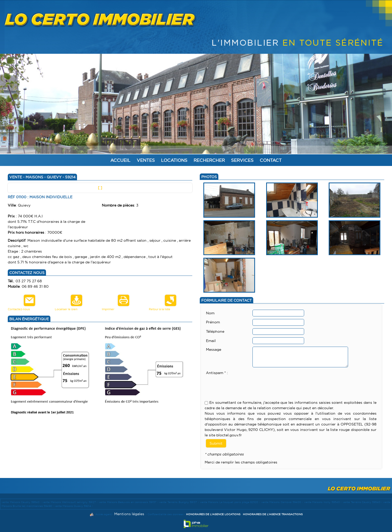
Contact (271, 160)
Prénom (213, 322)
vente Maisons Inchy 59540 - (323, 502)
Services (242, 160)
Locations (174, 160)
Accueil (120, 160)
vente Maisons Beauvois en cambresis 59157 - (129, 502)
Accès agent (103, 514)
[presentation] (245, 386)
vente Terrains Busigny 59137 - (179, 502)
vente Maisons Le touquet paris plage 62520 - (231, 502)
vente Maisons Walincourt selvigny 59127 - (71, 502)
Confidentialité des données (166, 514)
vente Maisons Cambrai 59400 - (283, 502)
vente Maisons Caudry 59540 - (22, 502)
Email (211, 341)
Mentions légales (129, 514)
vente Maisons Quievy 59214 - (74, 506)
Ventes (146, 160)
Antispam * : (217, 373)
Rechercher (209, 160)
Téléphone (215, 331)
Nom (210, 313)
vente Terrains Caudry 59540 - (363, 502)
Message (214, 349)
